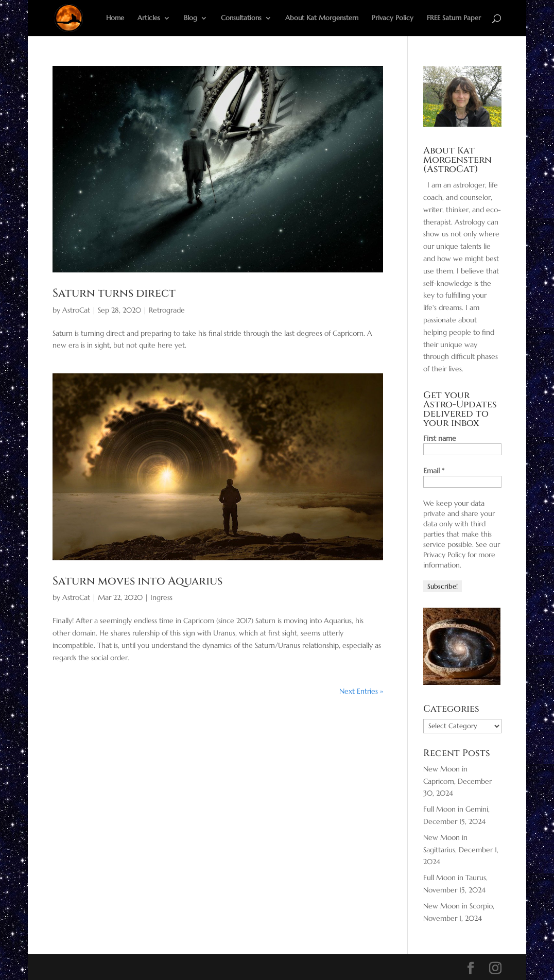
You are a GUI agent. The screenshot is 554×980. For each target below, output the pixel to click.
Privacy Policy (393, 18)
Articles (149, 18)
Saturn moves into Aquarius (137, 581)
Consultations (241, 18)
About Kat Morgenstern (322, 18)
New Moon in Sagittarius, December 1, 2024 (461, 850)
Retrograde (167, 310)
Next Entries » (361, 691)
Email (434, 471)
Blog (191, 18)
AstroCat (76, 310)
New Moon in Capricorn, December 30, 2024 (457, 781)
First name (440, 438)
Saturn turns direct (114, 293)
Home (115, 18)
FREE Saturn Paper (454, 18)
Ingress (161, 597)
